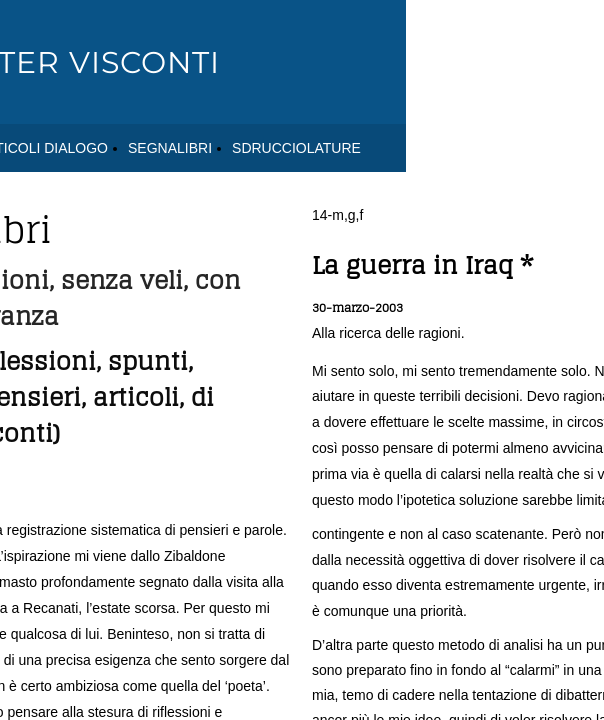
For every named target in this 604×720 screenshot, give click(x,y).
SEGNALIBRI (170, 148)
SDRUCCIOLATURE (296, 148)
